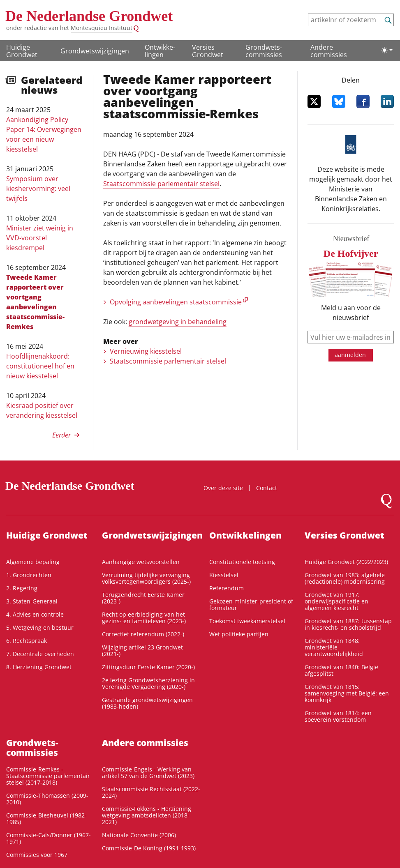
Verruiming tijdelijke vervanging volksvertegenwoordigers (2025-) (146, 578)
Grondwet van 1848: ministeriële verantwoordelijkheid (334, 647)
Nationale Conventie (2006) (139, 835)
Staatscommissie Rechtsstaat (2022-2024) (151, 792)
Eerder (61, 435)
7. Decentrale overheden (40, 654)
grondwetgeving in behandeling (178, 322)
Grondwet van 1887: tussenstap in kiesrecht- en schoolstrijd (348, 624)
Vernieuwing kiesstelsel (146, 351)
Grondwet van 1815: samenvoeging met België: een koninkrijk (347, 693)
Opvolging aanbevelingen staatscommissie (176, 302)
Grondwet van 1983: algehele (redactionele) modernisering (345, 578)
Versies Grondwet (208, 51)
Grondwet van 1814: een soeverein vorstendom (338, 716)
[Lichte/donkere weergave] (387, 50)
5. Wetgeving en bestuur (40, 627)
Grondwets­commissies (264, 51)
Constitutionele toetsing (242, 562)
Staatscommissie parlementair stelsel (161, 184)
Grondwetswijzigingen (95, 51)
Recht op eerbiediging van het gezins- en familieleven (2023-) (144, 618)
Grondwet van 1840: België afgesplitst (341, 670)
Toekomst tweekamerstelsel (247, 621)
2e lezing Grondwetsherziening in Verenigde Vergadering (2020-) (148, 683)
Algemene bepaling (33, 562)
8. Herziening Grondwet (39, 667)
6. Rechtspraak (27, 641)
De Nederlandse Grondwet (89, 16)
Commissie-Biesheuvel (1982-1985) (46, 818)
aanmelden (350, 355)
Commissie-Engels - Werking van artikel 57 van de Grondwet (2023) (148, 772)
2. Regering (22, 588)
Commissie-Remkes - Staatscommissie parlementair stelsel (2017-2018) (48, 776)
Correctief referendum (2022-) (143, 634)
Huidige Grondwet (22, 51)
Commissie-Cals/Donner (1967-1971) (49, 838)
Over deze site (223, 488)
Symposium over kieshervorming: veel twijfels (38, 189)
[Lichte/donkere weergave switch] (387, 50)
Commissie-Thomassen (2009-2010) (47, 799)
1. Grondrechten (29, 575)
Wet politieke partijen (239, 634)
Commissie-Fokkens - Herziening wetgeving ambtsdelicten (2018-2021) (147, 815)
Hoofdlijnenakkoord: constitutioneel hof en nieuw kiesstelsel (40, 366)
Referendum (227, 588)
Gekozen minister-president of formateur (251, 604)
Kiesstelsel (224, 575)
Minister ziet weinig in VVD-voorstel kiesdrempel (40, 238)
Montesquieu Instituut (102, 28)
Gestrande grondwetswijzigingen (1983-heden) (147, 703)
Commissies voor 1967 (37, 855)
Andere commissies (329, 51)
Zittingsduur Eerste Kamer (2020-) (148, 667)
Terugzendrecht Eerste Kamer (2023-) (143, 598)
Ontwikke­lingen (160, 51)
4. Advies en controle (35, 614)
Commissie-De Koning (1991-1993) (149, 848)
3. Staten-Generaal (32, 601)
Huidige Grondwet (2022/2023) (346, 562)
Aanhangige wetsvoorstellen (141, 562)
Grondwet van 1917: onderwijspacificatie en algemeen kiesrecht (336, 601)
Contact (267, 488)
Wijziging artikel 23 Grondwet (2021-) (142, 650)
